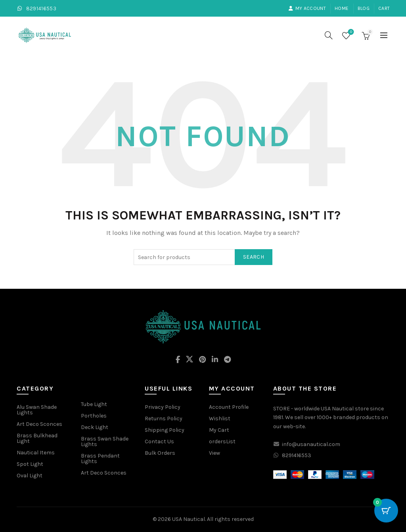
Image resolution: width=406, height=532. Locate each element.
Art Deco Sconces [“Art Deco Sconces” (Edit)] (39, 424)
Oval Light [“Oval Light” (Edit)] (30, 476)
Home (342, 8)
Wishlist (350, 32)
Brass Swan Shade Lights (105, 441)
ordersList (222, 441)
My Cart (219, 430)
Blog (364, 8)
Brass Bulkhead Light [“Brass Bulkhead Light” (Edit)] (37, 438)
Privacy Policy (163, 407)
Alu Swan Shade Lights (37, 410)
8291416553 (36, 9)
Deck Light (95, 427)
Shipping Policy (165, 430)
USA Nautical (189, 519)
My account (307, 8)
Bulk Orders (160, 453)
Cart (384, 8)
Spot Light (30, 464)
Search (254, 257)
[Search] (329, 35)
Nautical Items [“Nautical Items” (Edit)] (36, 453)
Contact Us (159, 441)
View (214, 453)
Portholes (94, 416)
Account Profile (229, 407)
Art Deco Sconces (104, 473)
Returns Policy (164, 419)
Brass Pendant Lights (100, 459)
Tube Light (94, 404)
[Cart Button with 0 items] (386, 512)
